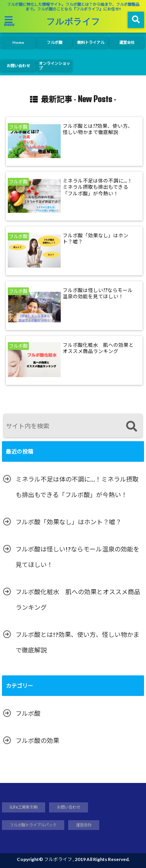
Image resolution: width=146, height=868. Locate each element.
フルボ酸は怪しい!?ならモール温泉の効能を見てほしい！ (98, 293)
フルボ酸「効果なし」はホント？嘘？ (96, 239)
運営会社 (127, 42)
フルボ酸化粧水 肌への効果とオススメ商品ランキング (98, 348)
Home (18, 42)
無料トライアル (91, 42)
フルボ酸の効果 (37, 740)
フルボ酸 (55, 42)
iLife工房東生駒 (24, 807)
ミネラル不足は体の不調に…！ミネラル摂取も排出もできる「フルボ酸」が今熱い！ (98, 187)
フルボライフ (73, 21)
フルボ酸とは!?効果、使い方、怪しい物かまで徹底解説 (98, 129)
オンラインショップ (55, 66)
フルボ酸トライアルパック (33, 825)
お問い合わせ (18, 66)
